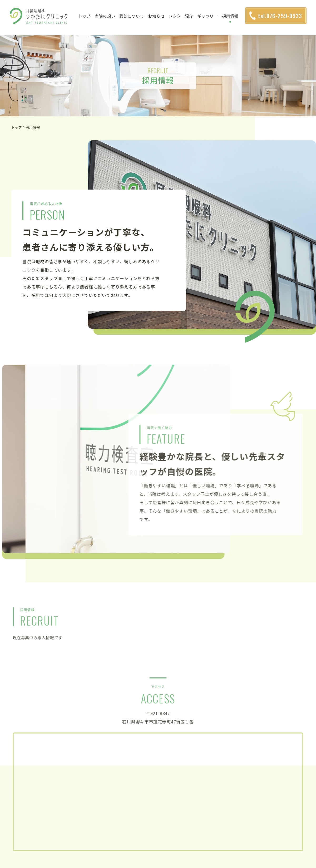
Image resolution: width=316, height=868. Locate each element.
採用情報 (232, 19)
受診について (133, 19)
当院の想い (107, 19)
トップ (86, 19)
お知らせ (158, 19)
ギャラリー (209, 19)
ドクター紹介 (183, 19)
